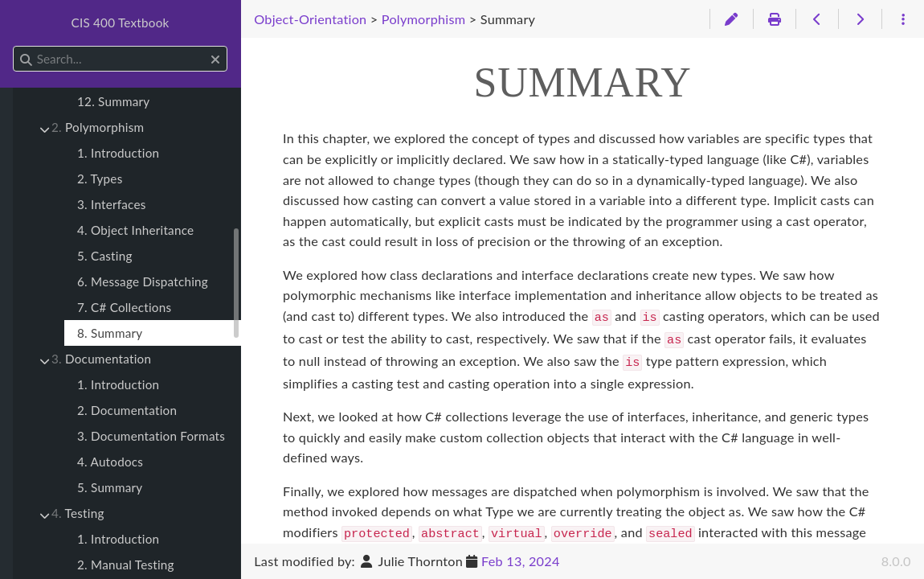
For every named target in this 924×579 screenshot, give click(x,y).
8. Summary (110, 333)
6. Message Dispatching (143, 281)
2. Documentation (127, 410)
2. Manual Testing (126, 565)
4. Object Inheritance (135, 230)
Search (14, 46)
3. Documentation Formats (151, 436)
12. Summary (113, 101)
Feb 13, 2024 (520, 561)
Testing (78, 513)
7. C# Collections (124, 307)
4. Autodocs (110, 462)
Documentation (101, 359)
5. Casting (105, 256)
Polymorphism (98, 127)
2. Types (100, 179)
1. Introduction (118, 153)
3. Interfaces (112, 204)
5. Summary (110, 487)
